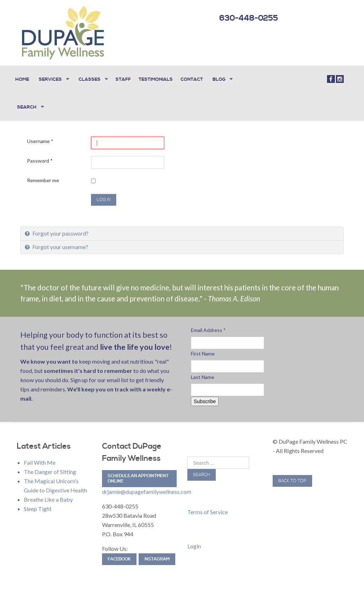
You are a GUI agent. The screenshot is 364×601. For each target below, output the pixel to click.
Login (194, 545)
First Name (203, 352)
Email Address (208, 329)
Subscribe (205, 400)
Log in (104, 198)
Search (202, 473)
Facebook (119, 558)
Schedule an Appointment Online (138, 477)
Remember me (43, 179)
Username (40, 140)
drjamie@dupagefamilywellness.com (147, 490)
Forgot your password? (60, 232)
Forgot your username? (60, 245)
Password (40, 159)
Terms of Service (208, 510)
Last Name (203, 376)
